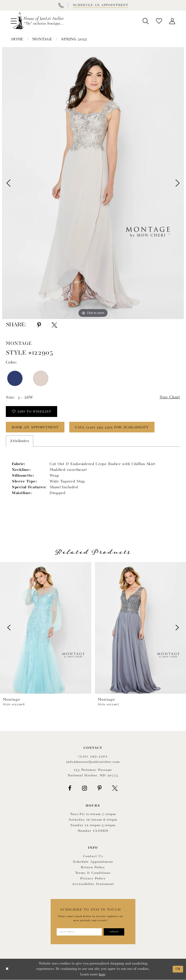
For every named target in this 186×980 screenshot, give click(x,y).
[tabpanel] (93, 183)
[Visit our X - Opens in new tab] (115, 788)
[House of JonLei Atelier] (39, 21)
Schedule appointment (93, 862)
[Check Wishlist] (159, 21)
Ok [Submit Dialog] (178, 969)
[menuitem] (146, 21)
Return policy (93, 867)
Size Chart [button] (170, 397)
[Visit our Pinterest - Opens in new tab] (100, 788)
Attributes (19, 441)
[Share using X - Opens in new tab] (54, 325)
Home (17, 39)
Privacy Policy (93, 879)
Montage (42, 39)
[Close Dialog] (7, 969)
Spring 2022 (74, 39)
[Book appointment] (100, 5)
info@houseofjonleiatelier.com (93, 762)
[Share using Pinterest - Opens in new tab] (39, 325)
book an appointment (36, 427)
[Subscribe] (114, 932)
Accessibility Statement (93, 884)
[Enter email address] (79, 932)
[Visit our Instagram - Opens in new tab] (85, 788)
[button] (146, 21)
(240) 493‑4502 (93, 757)
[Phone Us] (61, 5)
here (102, 975)
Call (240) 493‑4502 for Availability (113, 427)
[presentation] (46, 628)
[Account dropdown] (172, 21)
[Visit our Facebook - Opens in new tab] (70, 788)
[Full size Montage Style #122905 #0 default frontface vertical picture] (93, 183)
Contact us (93, 856)
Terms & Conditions (93, 873)
